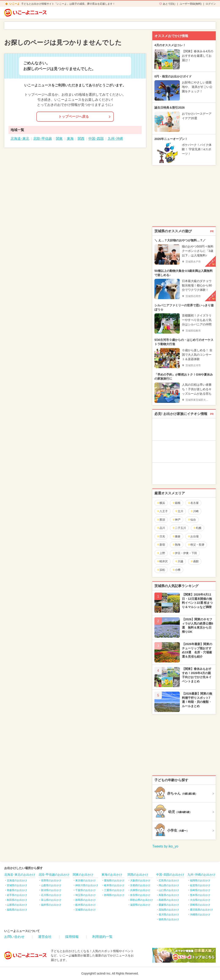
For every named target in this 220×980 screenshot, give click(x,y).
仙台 (192, 520)
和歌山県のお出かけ (142, 900)
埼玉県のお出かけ (85, 895)
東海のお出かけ (112, 875)
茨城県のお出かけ (85, 910)
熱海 (176, 545)
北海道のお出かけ (17, 880)
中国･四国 (96, 139)
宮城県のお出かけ (17, 885)
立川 (179, 511)
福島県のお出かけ (17, 910)
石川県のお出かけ (51, 895)
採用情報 (72, 937)
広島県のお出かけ (169, 880)
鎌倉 (176, 536)
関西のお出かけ (138, 875)
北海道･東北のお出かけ (20, 875)
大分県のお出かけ (200, 900)
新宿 (161, 545)
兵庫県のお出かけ (140, 890)
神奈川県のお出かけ (87, 885)
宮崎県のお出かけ (200, 905)
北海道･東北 (20, 139)
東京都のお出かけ (85, 880)
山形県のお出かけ (17, 905)
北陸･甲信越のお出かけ (54, 875)
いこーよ (15, 4)
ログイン (211, 4)
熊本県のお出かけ (200, 895)
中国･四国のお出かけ (170, 875)
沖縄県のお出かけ (200, 915)
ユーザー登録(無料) (191, 4)
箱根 (176, 503)
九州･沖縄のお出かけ (201, 875)
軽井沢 (162, 561)
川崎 (195, 511)
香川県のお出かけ (169, 915)
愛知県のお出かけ (114, 880)
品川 (161, 528)
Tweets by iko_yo (165, 846)
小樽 (176, 570)
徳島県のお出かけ (169, 919)
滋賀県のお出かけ (140, 905)
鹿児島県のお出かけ (201, 910)
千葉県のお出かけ (85, 890)
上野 (161, 553)
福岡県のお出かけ (200, 880)
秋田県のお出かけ (17, 900)
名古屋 (193, 503)
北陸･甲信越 (43, 139)
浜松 (161, 570)
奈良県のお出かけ (140, 895)
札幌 (197, 528)
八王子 (162, 511)
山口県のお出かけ (169, 890)
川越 (179, 561)
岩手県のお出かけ (17, 895)
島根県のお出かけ (169, 900)
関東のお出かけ (83, 875)
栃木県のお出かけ (85, 905)
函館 (195, 561)
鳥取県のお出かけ (169, 895)
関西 (81, 139)
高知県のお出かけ (169, 910)
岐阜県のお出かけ (114, 885)
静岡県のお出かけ (114, 895)
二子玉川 (179, 528)
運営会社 (45, 937)
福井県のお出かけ (51, 905)
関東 (59, 139)
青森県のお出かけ (17, 890)
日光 (161, 536)
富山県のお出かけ (51, 900)
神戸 (176, 520)
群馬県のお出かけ (85, 900)
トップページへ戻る (74, 117)
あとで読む (169, 4)
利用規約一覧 (102, 937)
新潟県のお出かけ (51, 890)
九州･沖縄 (115, 139)
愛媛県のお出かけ (169, 905)
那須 (161, 520)
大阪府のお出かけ (140, 880)
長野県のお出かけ (51, 880)
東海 (70, 139)
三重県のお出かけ (114, 890)
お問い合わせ (14, 937)
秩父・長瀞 (196, 545)
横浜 (161, 503)
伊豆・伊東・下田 (185, 553)
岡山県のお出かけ (169, 885)
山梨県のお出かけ (51, 885)
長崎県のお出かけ (200, 890)
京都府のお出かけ (140, 885)
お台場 (193, 536)
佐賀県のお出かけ (200, 885)
